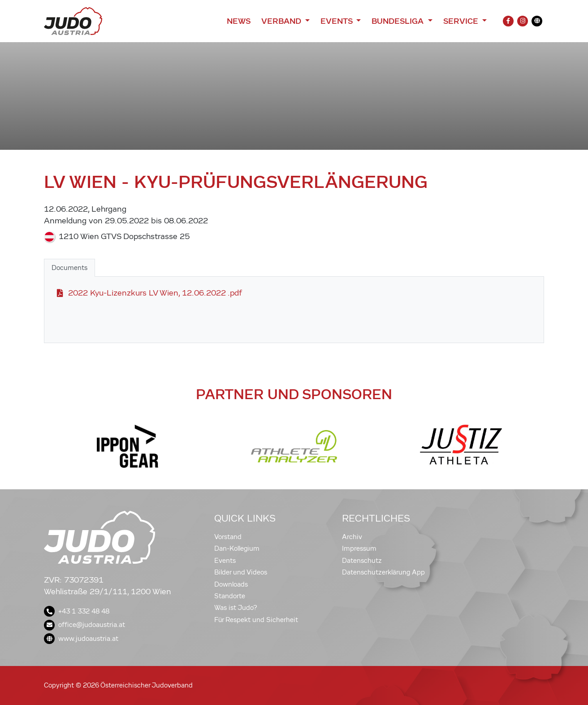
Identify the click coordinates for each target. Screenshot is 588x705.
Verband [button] (282, 21)
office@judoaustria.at (84, 625)
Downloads (231, 584)
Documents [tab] (69, 268)
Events (225, 561)
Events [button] (337, 21)
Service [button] (462, 21)
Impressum (359, 548)
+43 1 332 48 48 (77, 611)
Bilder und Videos (241, 572)
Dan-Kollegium (237, 548)
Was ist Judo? (236, 608)
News (239, 21)
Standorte (230, 596)
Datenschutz (362, 561)
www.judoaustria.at (81, 639)
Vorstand (228, 537)
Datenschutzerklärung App (383, 572)
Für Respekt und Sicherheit (256, 620)
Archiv (352, 537)
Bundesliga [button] (399, 21)
